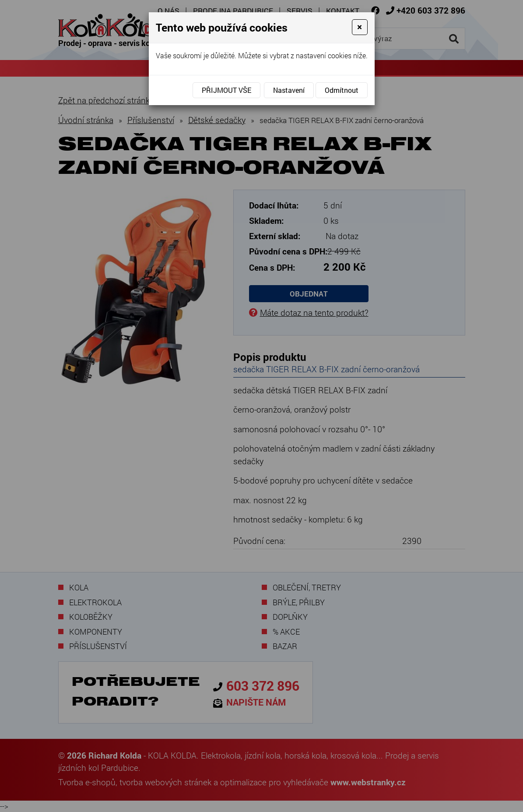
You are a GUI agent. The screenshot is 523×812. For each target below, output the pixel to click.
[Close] (360, 27)
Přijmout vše (226, 90)
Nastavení (289, 90)
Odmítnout (342, 90)
